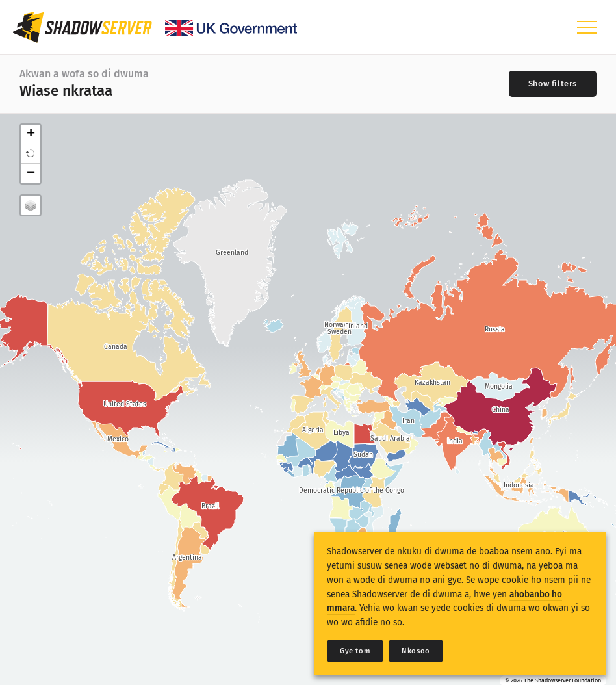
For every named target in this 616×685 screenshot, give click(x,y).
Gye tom (355, 651)
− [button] (31, 174)
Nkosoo (416, 651)
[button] (31, 154)
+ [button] (31, 135)
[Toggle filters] (553, 84)
